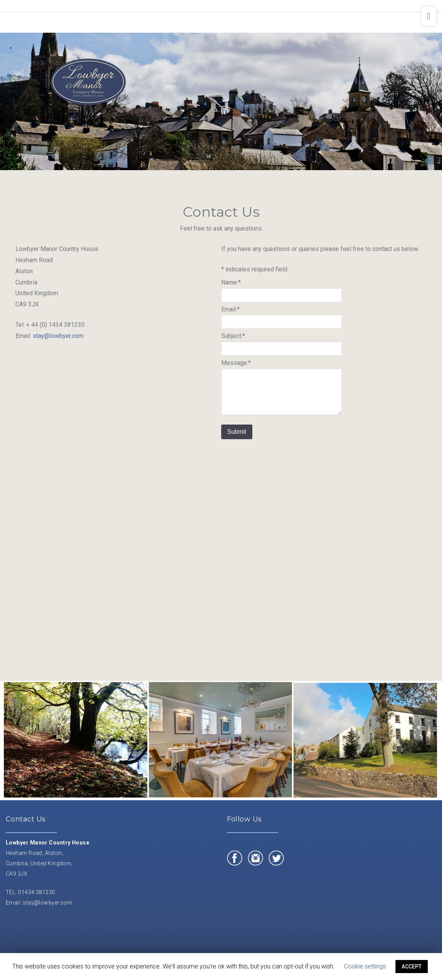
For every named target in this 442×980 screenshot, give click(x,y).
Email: (230, 310)
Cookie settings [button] (365, 966)
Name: (231, 283)
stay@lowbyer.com (58, 337)
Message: (236, 364)
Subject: (233, 337)
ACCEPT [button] (412, 967)
